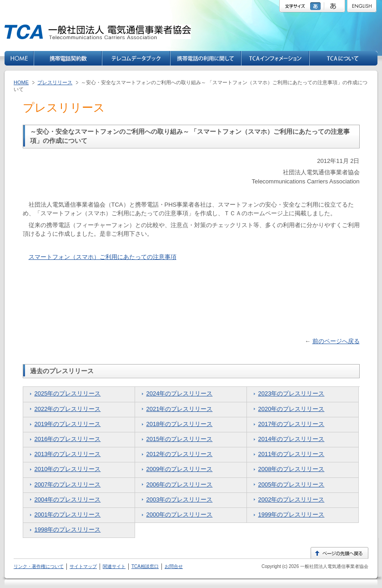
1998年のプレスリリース (68, 530)
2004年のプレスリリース (68, 499)
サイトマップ (83, 566)
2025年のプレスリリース (68, 393)
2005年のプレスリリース (292, 484)
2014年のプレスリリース (292, 439)
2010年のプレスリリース (68, 469)
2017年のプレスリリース (292, 424)
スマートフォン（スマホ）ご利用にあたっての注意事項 (103, 257)
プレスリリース (55, 82)
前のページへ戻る (336, 341)
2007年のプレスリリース (68, 484)
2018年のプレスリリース (180, 424)
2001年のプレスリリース (68, 514)
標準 (317, 6)
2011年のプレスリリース (292, 454)
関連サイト (114, 566)
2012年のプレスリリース (180, 454)
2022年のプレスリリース (68, 409)
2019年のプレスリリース (68, 424)
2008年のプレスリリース (292, 469)
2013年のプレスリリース (68, 454)
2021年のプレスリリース (180, 409)
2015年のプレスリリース (180, 439)
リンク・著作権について (39, 566)
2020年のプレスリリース (292, 409)
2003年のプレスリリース (180, 499)
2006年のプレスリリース (180, 484)
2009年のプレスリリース (180, 469)
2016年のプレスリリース (68, 439)
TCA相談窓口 (145, 566)
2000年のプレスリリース (180, 514)
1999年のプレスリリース (292, 514)
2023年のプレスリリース (292, 393)
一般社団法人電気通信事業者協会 (334, 566)
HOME (21, 82)
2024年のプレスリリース (180, 393)
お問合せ (174, 566)
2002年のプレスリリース (292, 499)
